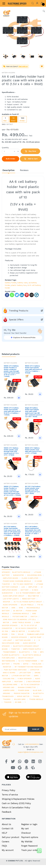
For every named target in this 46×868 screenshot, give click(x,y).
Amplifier (33, 587)
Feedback (7, 812)
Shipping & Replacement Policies (18, 799)
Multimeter (33, 596)
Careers (6, 842)
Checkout (26, 833)
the (35, 652)
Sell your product (11, 837)
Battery (24, 590)
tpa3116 (16, 664)
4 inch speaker (25, 679)
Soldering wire (10, 684)
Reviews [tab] (24, 170)
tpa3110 (36, 696)
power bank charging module (17, 581)
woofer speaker (19, 637)
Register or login (29, 824)
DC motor (18, 611)
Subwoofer (18, 575)
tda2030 (8, 702)
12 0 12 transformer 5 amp (28, 593)
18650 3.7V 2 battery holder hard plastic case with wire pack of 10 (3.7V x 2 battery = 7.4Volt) (12, 411)
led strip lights (11, 599)
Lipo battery (25, 673)
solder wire (20, 699)
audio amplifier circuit (14, 596)
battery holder (11, 283)
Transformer (9, 652)
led (23, 587)
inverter (7, 667)
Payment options (30, 837)
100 (23, 119)
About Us (6, 824)
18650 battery (29, 599)
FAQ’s (4, 846)
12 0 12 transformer (28, 661)
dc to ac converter (30, 684)
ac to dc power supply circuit (28, 602)
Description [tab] (9, 170)
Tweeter (15, 649)
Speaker (6, 572)
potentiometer (20, 616)
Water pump (36, 637)
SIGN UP (36, 729)
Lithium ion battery (21, 676)
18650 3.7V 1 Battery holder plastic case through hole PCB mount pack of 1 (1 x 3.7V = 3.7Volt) (11, 451)
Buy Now (30, 151)
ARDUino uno (9, 687)
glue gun (37, 690)
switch (34, 616)
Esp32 (26, 664)
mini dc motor (18, 631)
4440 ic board (9, 673)
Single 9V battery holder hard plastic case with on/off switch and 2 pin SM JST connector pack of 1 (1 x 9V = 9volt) (33, 412)
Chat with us (23, 66)
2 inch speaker (33, 682)
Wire (21, 608)
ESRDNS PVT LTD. (16, 861)
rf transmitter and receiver (28, 667)
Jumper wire (9, 690)
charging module (21, 613)
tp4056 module (36, 699)
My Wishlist (27, 842)
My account (8, 850)
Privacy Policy (9, 790)
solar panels (27, 605)
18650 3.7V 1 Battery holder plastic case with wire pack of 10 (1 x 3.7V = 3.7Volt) (33, 451)
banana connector (27, 687)
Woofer (6, 602)
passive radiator (22, 693)
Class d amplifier (30, 578)
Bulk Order (11, 159)
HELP (4, 833)
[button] (33, 3)
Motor (6, 622)
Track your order (30, 850)
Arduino (7, 693)
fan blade (37, 664)
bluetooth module (21, 572)
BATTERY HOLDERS (8, 73)
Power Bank (24, 690)
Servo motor (23, 696)
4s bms (18, 702)
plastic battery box (19, 285)
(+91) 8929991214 (32, 744)
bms (13, 608)
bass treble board (22, 622)
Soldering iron (34, 575)
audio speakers (10, 605)
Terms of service (10, 795)
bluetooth (24, 652)
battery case (22, 283)
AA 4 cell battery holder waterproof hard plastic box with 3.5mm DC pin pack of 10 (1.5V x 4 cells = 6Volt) (33, 531)
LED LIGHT (7, 640)
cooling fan (8, 679)
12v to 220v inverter (23, 584)
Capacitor (35, 670)
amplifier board (10, 578)
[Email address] (15, 729)
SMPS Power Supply (32, 649)
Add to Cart (31, 159)
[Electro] (14, 3)
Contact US (8, 829)
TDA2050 (7, 699)
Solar (21, 634)
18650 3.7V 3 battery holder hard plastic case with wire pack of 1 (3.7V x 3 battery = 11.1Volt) (33, 369)
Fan (13, 634)
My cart (25, 829)
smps (36, 676)
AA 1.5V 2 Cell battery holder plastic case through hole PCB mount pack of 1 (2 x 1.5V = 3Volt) (33, 490)
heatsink (18, 682)
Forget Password (29, 846)
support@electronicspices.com (31, 752)
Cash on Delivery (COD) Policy (16, 803)
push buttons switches (15, 670)
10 (13, 119)
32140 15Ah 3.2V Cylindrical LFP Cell (20, 619)
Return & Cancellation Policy (16, 808)
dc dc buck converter (26, 628)
